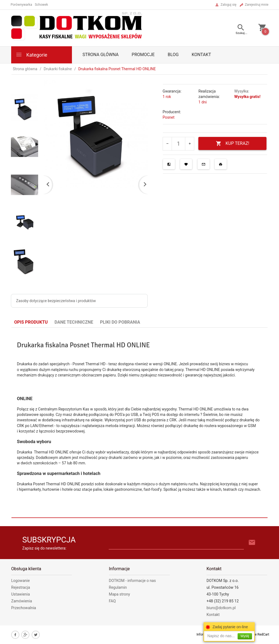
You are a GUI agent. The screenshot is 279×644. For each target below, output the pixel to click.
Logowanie (20, 581)
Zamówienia (22, 601)
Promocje (143, 55)
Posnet (169, 117)
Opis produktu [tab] (31, 322)
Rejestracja (21, 587)
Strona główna (101, 55)
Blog (173, 55)
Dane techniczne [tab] (74, 322)
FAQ (112, 601)
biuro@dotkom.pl (221, 608)
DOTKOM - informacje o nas (132, 581)
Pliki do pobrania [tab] (120, 322)
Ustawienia (21, 594)
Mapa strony (120, 594)
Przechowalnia (24, 608)
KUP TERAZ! (233, 144)
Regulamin (118, 587)
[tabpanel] (139, 423)
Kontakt (201, 55)
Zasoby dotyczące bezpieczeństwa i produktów (56, 301)
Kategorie (31, 55)
